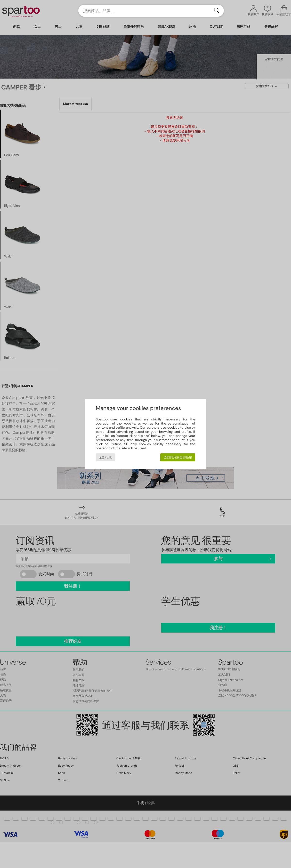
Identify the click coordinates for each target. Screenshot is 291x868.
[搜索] (217, 11)
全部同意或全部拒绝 (178, 457)
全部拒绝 (105, 457)
